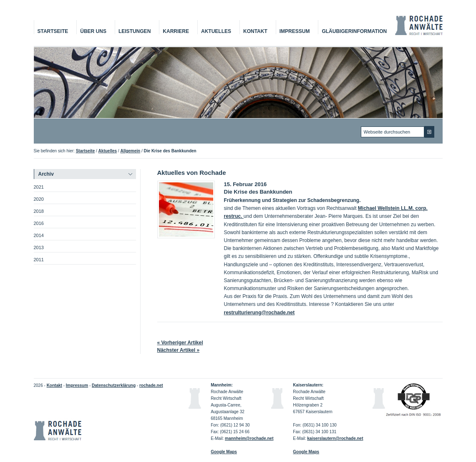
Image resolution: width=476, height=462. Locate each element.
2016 (39, 223)
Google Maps (306, 452)
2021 (39, 187)
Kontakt (255, 31)
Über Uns (93, 31)
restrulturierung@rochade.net (259, 313)
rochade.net (151, 385)
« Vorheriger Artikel (180, 343)
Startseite (53, 31)
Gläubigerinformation (354, 31)
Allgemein (130, 151)
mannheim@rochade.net (249, 438)
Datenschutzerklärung (114, 385)
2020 (39, 199)
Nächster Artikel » (179, 350)
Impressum (295, 31)
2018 (39, 211)
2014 (39, 235)
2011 (39, 260)
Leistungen (135, 31)
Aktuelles (216, 31)
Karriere (176, 31)
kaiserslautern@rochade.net (335, 438)
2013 (39, 247)
